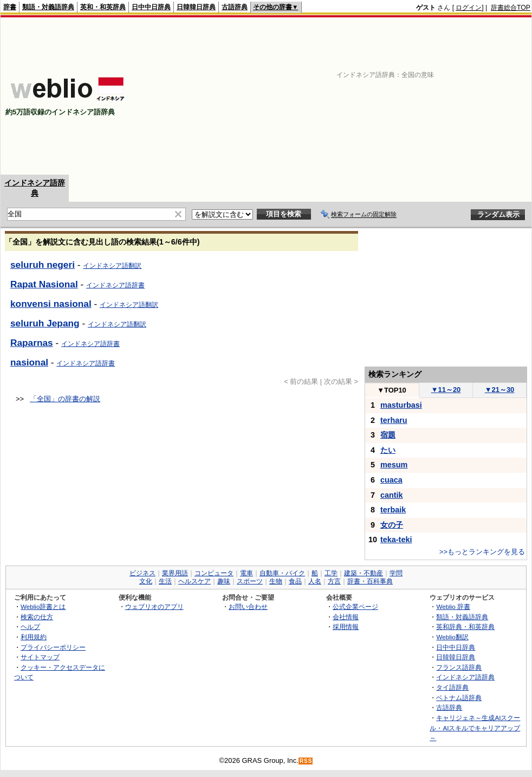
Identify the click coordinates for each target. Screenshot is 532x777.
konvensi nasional (51, 304)
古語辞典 (235, 7)
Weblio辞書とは (43, 606)
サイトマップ (40, 657)
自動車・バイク (282, 573)
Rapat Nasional (44, 284)
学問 (396, 573)
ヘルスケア (194, 581)
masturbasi (401, 405)
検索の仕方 (37, 617)
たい (388, 450)
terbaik (393, 510)
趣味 (224, 581)
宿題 (388, 435)
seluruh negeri (43, 265)
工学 (331, 573)
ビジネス (142, 573)
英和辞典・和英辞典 (465, 627)
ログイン (469, 8)
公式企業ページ (355, 606)
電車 (246, 573)
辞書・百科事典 (370, 581)
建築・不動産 (364, 573)
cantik (392, 495)
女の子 (392, 525)
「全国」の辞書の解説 (65, 399)
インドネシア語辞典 (465, 677)
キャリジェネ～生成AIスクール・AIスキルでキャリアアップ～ (475, 728)
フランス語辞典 (459, 667)
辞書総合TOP (511, 8)
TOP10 (392, 390)
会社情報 (346, 617)
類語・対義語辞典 (48, 7)
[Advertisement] (409, 96)
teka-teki (396, 540)
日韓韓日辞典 (196, 7)
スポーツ (250, 581)
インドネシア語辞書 (115, 285)
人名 (315, 581)
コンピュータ (214, 573)
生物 (276, 581)
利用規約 (34, 637)
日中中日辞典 (151, 7)
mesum (394, 465)
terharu (394, 420)
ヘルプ (30, 627)
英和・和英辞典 (103, 7)
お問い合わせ (248, 606)
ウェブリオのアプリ (154, 606)
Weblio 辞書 (453, 606)
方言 (334, 581)
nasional (29, 362)
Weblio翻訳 (452, 637)
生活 (165, 581)
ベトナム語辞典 (459, 698)
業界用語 (175, 573)
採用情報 (346, 627)
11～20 (446, 390)
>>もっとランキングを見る (482, 552)
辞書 (10, 7)
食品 (295, 581)
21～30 (500, 390)
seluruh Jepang (45, 323)
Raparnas (32, 343)
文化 (146, 581)
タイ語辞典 (452, 687)
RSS (306, 761)
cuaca (391, 480)
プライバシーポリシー (53, 647)
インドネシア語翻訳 (112, 266)
